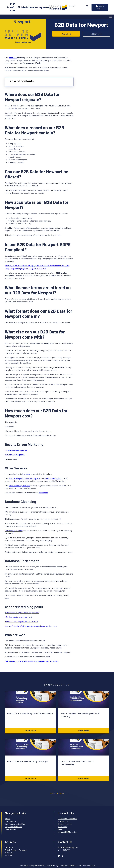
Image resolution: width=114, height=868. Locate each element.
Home (7, 819)
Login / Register (100, 7)
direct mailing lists (16, 478)
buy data (26, 474)
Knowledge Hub (65, 824)
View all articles (57, 794)
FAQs (60, 829)
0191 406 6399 (13, 7)
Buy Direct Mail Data (13, 827)
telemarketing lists (32, 478)
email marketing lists (53, 478)
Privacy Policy (64, 821)
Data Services (97, 34)
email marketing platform (19, 486)
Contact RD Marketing (68, 832)
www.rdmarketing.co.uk (15, 455)
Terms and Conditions (68, 819)
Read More (30, 731)
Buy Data (66, 34)
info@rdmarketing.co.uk (35, 7)
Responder (43, 493)
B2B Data (13, 58)
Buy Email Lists (11, 821)
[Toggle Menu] (111, 17)
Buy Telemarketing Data (15, 824)
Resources (63, 827)
